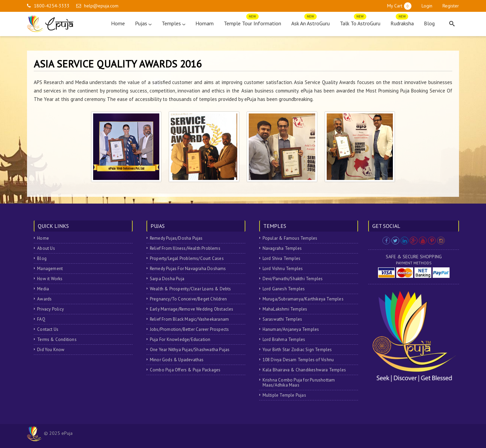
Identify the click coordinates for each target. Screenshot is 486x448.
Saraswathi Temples (282, 319)
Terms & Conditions (57, 339)
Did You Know (51, 350)
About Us (46, 248)
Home (118, 23)
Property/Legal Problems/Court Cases (187, 258)
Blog (429, 23)
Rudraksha (402, 22)
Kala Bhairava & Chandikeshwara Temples (304, 370)
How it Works (50, 279)
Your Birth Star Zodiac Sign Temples (297, 350)
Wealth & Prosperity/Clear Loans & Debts (191, 289)
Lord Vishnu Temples (283, 269)
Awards (44, 299)
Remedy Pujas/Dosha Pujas (176, 238)
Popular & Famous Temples (290, 238)
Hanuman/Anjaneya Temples (291, 329)
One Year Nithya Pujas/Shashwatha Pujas (190, 350)
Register (451, 6)
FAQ (41, 319)
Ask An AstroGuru (310, 22)
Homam (205, 23)
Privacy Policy (50, 309)
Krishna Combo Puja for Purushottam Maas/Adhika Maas (299, 383)
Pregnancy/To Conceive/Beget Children (188, 299)
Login (427, 6)
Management (50, 269)
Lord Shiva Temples (282, 258)
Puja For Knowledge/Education (180, 339)
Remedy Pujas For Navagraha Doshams (188, 269)
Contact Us (48, 329)
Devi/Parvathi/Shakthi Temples (293, 279)
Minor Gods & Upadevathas (177, 360)
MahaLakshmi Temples (285, 309)
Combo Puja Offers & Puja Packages (185, 370)
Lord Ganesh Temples (284, 289)
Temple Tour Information (252, 22)
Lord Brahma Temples (284, 339)
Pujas (143, 23)
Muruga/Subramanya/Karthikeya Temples (303, 299)
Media (43, 289)
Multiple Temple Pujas (284, 395)
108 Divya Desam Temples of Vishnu (298, 360)
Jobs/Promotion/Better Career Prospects (190, 329)
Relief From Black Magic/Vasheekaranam (189, 319)
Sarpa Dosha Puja (167, 279)
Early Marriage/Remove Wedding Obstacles (192, 309)
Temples (173, 23)
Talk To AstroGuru (360, 22)
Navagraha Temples (282, 248)
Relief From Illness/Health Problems (185, 248)
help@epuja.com (101, 6)
